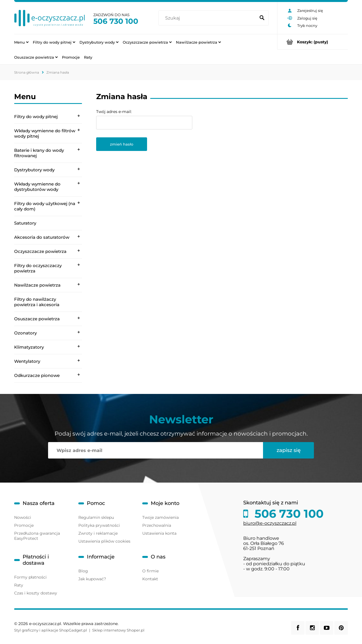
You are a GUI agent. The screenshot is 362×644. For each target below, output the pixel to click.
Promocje (24, 525)
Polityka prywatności (99, 525)
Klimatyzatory (29, 347)
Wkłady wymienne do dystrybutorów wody (37, 187)
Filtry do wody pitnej (36, 117)
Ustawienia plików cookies (104, 541)
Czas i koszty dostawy (36, 593)
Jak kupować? (92, 579)
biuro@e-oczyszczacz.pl (270, 523)
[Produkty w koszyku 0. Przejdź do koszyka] (313, 42)
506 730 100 (116, 21)
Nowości (23, 517)
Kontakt (150, 579)
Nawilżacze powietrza (37, 285)
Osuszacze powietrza (37, 319)
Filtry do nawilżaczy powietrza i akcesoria (37, 302)
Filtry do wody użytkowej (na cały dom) (45, 206)
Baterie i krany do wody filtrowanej (39, 153)
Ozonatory (25, 333)
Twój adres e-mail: (114, 112)
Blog (83, 571)
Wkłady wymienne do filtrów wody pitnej (45, 133)
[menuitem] (21, 42)
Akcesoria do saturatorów (42, 237)
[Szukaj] (262, 18)
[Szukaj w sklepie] (208, 18)
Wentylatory (27, 361)
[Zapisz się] (288, 450)
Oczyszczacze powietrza (40, 251)
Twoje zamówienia (160, 517)
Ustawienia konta (159, 533)
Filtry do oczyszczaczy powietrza (38, 268)
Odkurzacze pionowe (37, 375)
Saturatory (25, 223)
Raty (19, 585)
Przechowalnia (157, 525)
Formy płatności (30, 577)
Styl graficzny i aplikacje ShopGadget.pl (51, 630)
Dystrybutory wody (34, 170)
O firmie (150, 571)
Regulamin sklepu (96, 517)
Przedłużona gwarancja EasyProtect (37, 536)
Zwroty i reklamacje (98, 533)
